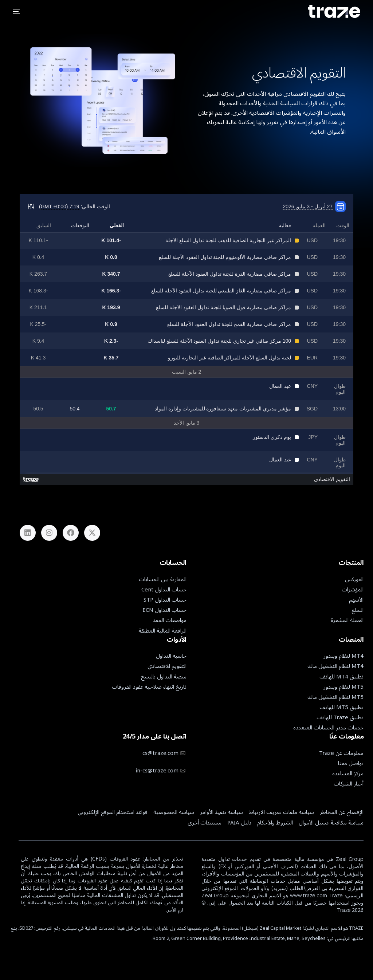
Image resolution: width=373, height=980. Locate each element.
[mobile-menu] (19, 11)
